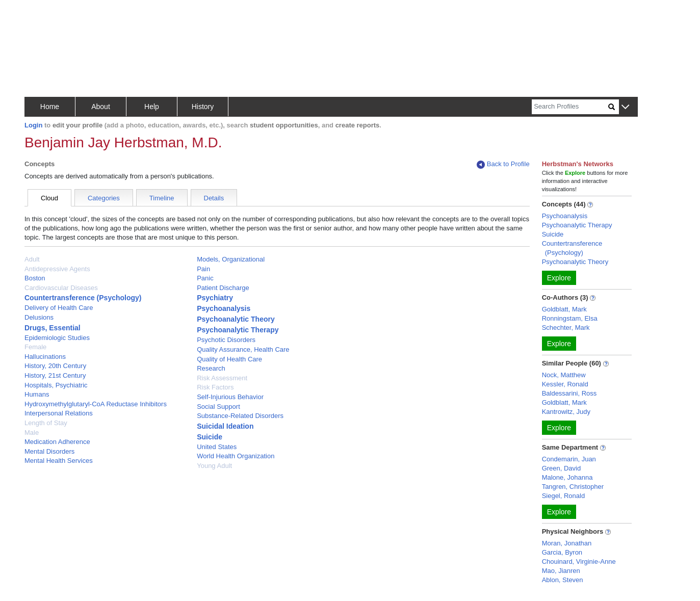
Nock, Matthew (564, 375)
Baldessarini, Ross (569, 393)
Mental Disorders (49, 451)
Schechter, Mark (566, 328)
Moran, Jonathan (567, 543)
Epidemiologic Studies (57, 338)
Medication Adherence (57, 442)
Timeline (162, 198)
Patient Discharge (223, 288)
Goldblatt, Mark (564, 309)
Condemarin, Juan (569, 459)
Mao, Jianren (561, 571)
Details (214, 198)
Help (152, 107)
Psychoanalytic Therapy (238, 330)
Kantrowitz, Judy (566, 412)
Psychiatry (215, 298)
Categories (104, 198)
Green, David (562, 468)
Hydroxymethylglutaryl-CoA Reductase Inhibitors (96, 404)
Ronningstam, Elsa (570, 318)
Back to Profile (503, 164)
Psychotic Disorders (226, 340)
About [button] (101, 107)
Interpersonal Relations (59, 413)
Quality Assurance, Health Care (243, 349)
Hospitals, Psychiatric (56, 385)
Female (35, 347)
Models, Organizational (231, 259)
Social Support (218, 407)
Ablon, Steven (563, 580)
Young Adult (214, 466)
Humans (37, 394)
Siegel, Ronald (564, 496)
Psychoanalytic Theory (236, 319)
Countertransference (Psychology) (83, 298)
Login (33, 125)
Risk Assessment (222, 378)
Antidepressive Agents (57, 269)
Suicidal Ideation (225, 426)
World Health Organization (236, 456)
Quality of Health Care (229, 359)
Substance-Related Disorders (240, 416)
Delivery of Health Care (59, 308)
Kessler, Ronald (565, 384)
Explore (559, 278)
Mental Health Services (59, 461)
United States (217, 447)
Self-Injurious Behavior (230, 397)
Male (32, 433)
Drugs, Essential (53, 328)
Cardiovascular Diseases (61, 288)
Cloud (49, 198)
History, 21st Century (55, 375)
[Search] (570, 107)
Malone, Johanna (567, 477)
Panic (205, 278)
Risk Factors (215, 387)
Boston (35, 278)
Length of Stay (46, 423)
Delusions (39, 317)
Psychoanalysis (224, 308)
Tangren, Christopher (573, 487)
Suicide (210, 437)
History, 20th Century (55, 366)
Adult (32, 259)
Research (211, 368)
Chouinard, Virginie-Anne (579, 561)
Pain (203, 269)
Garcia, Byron (562, 552)
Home (50, 107)
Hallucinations (45, 357)
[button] (625, 107)
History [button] (203, 107)
